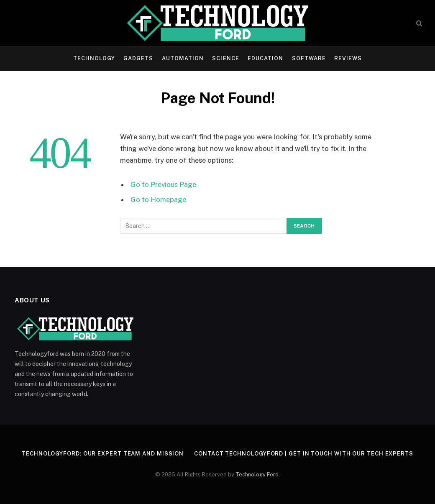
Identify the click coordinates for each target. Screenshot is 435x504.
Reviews (348, 58)
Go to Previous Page (163, 184)
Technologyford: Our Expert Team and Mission (103, 454)
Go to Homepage (158, 200)
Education (265, 58)
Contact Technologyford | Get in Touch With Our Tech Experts (304, 454)
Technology (94, 58)
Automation (183, 58)
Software (309, 58)
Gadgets (138, 58)
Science (225, 58)
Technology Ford (257, 475)
